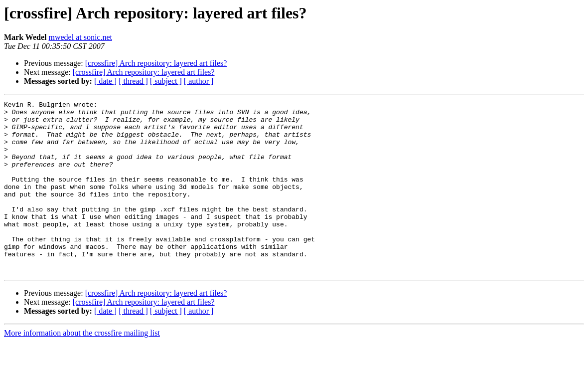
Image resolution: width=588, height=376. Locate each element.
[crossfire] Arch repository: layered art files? (156, 63)
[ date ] (105, 81)
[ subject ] (166, 81)
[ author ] (199, 81)
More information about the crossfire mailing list (82, 367)
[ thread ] (133, 81)
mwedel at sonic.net (80, 37)
